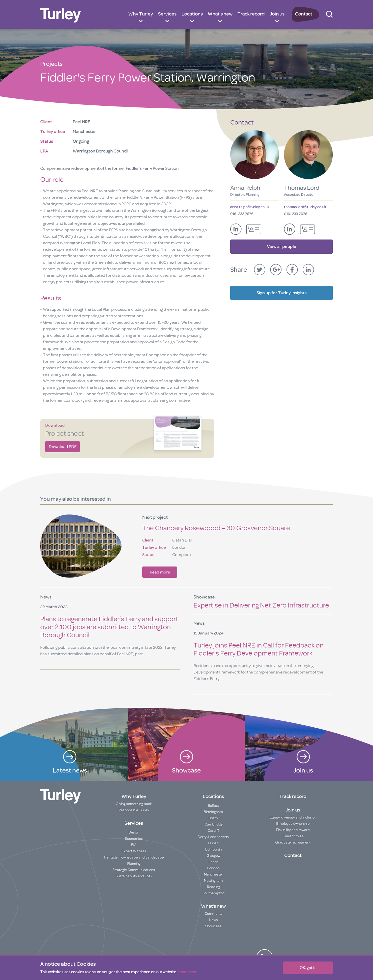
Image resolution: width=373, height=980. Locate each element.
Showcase (213, 926)
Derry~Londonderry (213, 837)
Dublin (213, 843)
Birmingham (213, 812)
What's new (220, 14)
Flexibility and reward (293, 830)
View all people (282, 244)
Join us (277, 14)
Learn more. (188, 972)
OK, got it (308, 968)
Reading (213, 887)
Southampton (213, 893)
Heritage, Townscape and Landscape (134, 857)
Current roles (293, 836)
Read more (160, 572)
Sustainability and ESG (134, 876)
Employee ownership (293, 824)
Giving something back (134, 804)
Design (134, 832)
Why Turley (141, 14)
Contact (304, 14)
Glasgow (213, 856)
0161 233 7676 (242, 214)
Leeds (213, 862)
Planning (134, 864)
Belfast (213, 806)
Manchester (213, 874)
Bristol (213, 818)
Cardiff (213, 831)
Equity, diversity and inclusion (293, 817)
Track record (251, 14)
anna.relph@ (250, 207)
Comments (213, 914)
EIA (134, 845)
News (213, 920)
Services (167, 14)
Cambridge (213, 824)
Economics (134, 839)
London (213, 868)
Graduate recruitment (293, 842)
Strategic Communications (134, 870)
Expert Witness (134, 851)
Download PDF (63, 447)
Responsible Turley (134, 810)
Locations (192, 14)
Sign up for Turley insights (281, 290)
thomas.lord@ (305, 207)
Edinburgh (213, 849)
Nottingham (213, 881)
